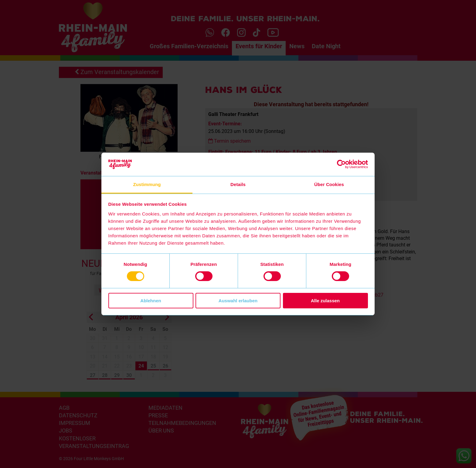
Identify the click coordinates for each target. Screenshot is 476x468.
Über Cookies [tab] (329, 184)
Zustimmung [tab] (147, 184)
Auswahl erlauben (238, 301)
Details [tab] (238, 184)
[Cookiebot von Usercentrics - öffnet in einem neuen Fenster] (341, 164)
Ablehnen (151, 301)
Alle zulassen (325, 301)
